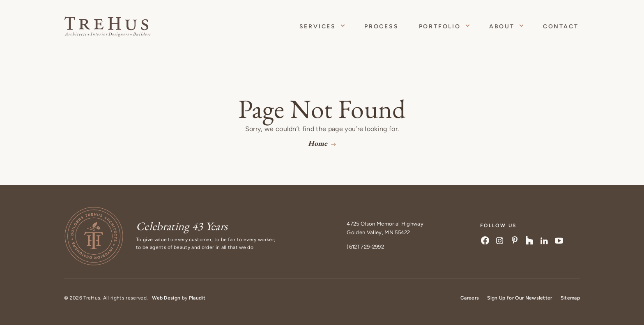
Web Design (166, 298)
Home (318, 143)
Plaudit (197, 298)
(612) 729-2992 (365, 247)
